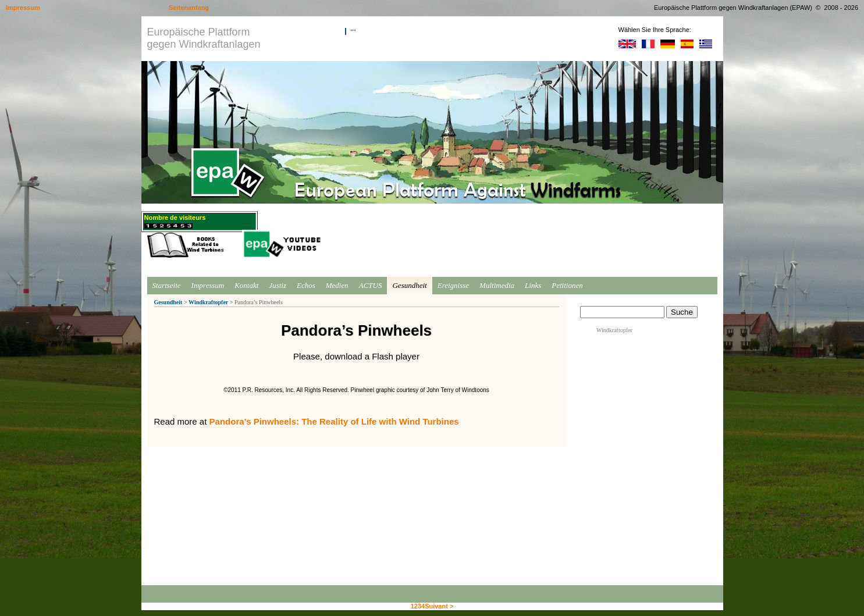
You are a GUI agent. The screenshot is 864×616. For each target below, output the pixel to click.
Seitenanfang (189, 8)
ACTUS (371, 285)
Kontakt (246, 285)
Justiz (278, 285)
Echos (306, 285)
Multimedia (497, 285)
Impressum (208, 285)
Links (533, 285)
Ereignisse (453, 285)
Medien (337, 285)
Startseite (167, 285)
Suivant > (439, 606)
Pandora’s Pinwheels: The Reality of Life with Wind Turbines (334, 421)
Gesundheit (409, 285)
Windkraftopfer (208, 302)
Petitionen (567, 285)
